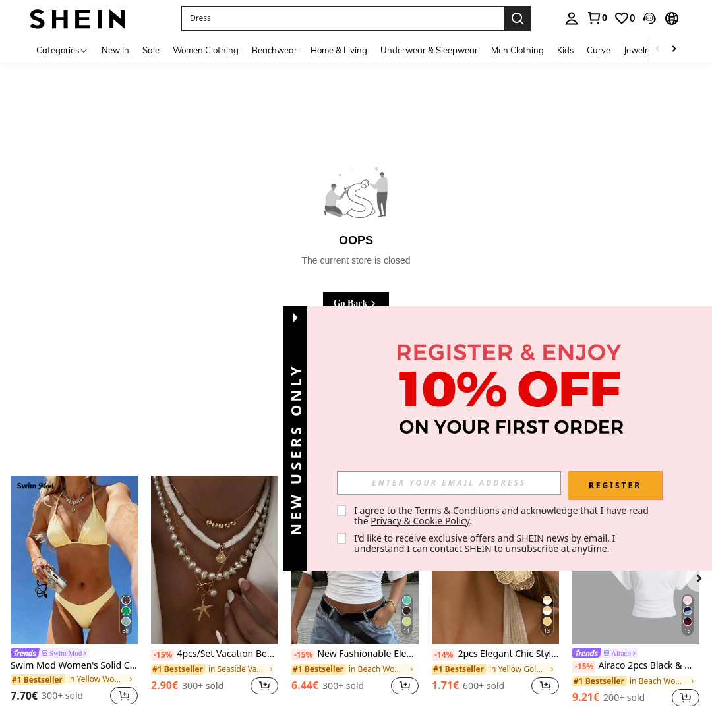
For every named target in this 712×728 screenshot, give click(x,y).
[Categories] (62, 50)
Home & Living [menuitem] (339, 50)
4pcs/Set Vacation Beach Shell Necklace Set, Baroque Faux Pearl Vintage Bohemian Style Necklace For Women (215, 654)
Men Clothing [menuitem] (518, 50)
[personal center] (572, 18)
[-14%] (443, 655)
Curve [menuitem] (599, 50)
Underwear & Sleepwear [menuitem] (429, 50)
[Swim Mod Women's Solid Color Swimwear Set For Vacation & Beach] (74, 560)
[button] (649, 18)
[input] (449, 483)
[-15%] (163, 655)
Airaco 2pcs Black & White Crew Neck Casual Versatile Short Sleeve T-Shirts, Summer (636, 666)
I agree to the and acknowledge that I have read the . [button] (503, 516)
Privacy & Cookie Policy (420, 521)
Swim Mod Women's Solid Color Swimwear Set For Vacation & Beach (74, 666)
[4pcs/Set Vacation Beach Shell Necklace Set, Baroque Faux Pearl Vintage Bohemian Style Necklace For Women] (215, 560)
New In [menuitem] (115, 50)
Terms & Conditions (457, 510)
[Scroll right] (674, 50)
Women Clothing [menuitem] (206, 50)
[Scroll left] (658, 50)
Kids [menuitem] (565, 50)
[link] (597, 18)
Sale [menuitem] (151, 50)
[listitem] (74, 593)
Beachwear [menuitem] (275, 50)
